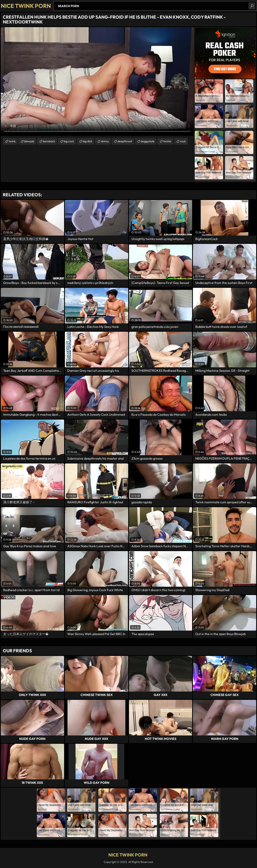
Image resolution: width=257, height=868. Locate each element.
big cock (69, 141)
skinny (105, 141)
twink (12, 141)
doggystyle (148, 141)
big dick (87, 141)
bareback (49, 141)
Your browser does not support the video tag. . (97, 81)
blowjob (29, 141)
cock (183, 141)
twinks (167, 141)
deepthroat (125, 141)
